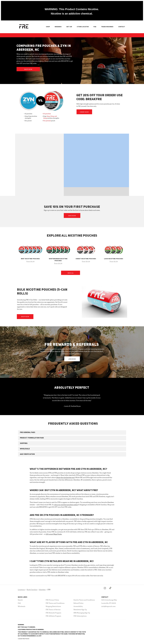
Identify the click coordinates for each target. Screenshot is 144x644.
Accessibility (78, 606)
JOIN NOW (72, 359)
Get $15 (69, 27)
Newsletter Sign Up (80, 610)
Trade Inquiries (107, 27)
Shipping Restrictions (53, 606)
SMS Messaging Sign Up (82, 613)
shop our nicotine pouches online (66, 505)
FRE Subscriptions (80, 616)
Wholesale (22, 606)
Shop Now (28, 69)
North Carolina (32, 590)
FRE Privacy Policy (52, 600)
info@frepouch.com (108, 606)
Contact (122, 27)
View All (71, 273)
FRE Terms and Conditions (55, 603)
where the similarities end (65, 477)
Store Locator (83, 27)
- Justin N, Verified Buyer (72, 406)
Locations (21, 590)
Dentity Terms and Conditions (84, 600)
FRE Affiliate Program (53, 616)
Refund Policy (78, 603)
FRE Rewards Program (53, 613)
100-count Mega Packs (54, 534)
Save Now (72, 216)
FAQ (95, 27)
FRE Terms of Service (53, 610)
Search (20, 600)
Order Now (84, 112)
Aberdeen (42, 590)
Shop (48, 27)
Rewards (58, 27)
